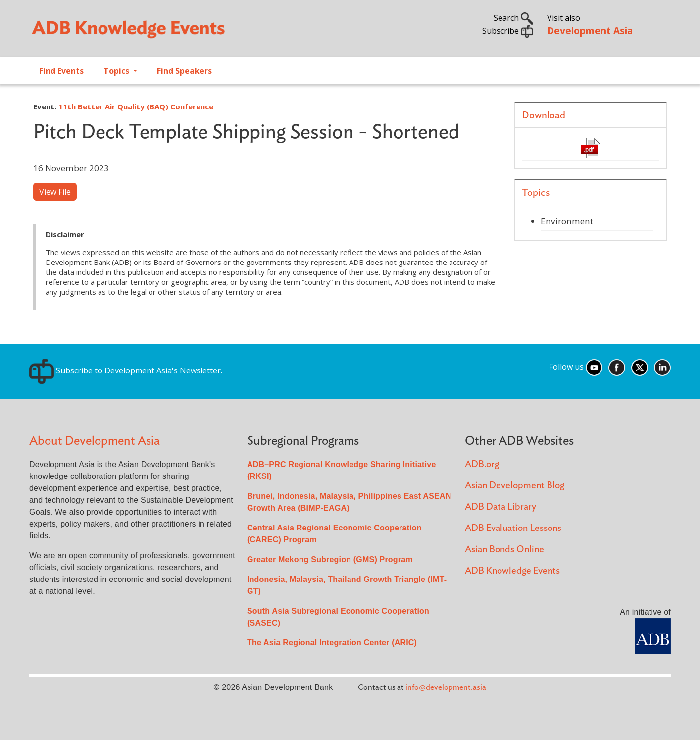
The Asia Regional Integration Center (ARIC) (332, 643)
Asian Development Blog (515, 486)
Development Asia (590, 30)
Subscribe (508, 31)
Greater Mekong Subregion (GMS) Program (330, 559)
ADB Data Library (500, 507)
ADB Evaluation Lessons (513, 528)
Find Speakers (184, 71)
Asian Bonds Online (504, 550)
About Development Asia (95, 441)
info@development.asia (446, 687)
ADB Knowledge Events (512, 571)
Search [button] (513, 18)
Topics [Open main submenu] (117, 71)
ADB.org (482, 464)
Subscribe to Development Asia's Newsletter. (126, 370)
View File (55, 192)
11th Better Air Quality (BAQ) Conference (136, 106)
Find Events (61, 71)
